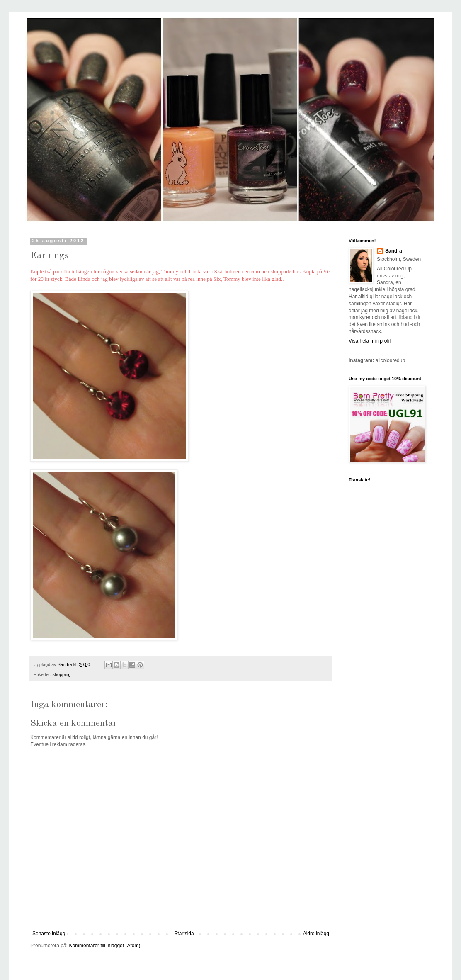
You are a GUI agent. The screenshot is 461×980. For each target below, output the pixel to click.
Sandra (394, 251)
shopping (62, 674)
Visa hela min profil (370, 341)
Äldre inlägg (316, 934)
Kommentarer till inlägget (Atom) (104, 946)
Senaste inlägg (49, 934)
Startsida (184, 934)
